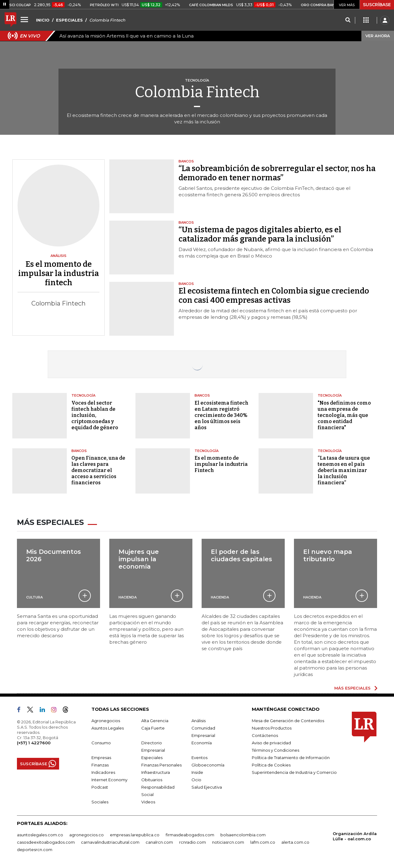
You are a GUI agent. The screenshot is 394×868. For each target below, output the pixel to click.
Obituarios (152, 780)
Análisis (199, 721)
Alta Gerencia (155, 721)
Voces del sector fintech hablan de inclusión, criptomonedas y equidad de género (95, 415)
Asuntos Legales (108, 728)
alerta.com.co (295, 842)
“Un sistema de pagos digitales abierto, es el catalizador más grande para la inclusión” (260, 234)
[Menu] (25, 19)
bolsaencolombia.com (243, 835)
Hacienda (128, 597)
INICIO (43, 20)
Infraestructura (156, 772)
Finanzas (100, 765)
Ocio (196, 780)
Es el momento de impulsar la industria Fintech (221, 464)
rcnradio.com (193, 842)
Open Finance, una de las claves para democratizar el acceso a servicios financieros (98, 470)
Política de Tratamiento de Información (291, 758)
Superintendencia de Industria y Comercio (294, 772)
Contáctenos (265, 735)
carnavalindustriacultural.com (110, 842)
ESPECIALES (69, 20)
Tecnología (83, 395)
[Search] (348, 20)
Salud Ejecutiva (207, 787)
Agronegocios (106, 721)
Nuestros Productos (272, 728)
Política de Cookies (271, 765)
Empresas (101, 758)
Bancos (202, 395)
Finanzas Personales (161, 765)
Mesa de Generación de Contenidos (288, 721)
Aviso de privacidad (271, 743)
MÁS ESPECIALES (352, 688)
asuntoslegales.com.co (40, 835)
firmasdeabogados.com (190, 835)
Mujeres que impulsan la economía (139, 559)
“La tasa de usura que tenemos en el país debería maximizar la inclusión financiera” (344, 470)
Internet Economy (109, 780)
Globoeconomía (208, 765)
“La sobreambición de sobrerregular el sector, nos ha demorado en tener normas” (277, 173)
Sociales (100, 802)
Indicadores (103, 772)
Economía (202, 743)
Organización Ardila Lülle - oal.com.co (355, 836)
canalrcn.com (159, 842)
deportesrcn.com (35, 850)
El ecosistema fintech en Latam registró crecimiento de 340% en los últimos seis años (221, 415)
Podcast (100, 787)
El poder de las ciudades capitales (241, 555)
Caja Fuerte (153, 728)
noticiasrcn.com (228, 842)
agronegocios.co (86, 835)
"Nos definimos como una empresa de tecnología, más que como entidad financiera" (344, 415)
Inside (197, 772)
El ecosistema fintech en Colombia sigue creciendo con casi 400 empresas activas (274, 296)
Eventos (199, 758)
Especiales (152, 758)
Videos (148, 802)
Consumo (101, 743)
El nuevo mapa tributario (328, 555)
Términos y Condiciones (275, 750)
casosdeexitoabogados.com (46, 842)
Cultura (34, 597)
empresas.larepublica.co (135, 835)
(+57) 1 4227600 (34, 743)
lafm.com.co (263, 842)
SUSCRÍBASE (377, 5)
